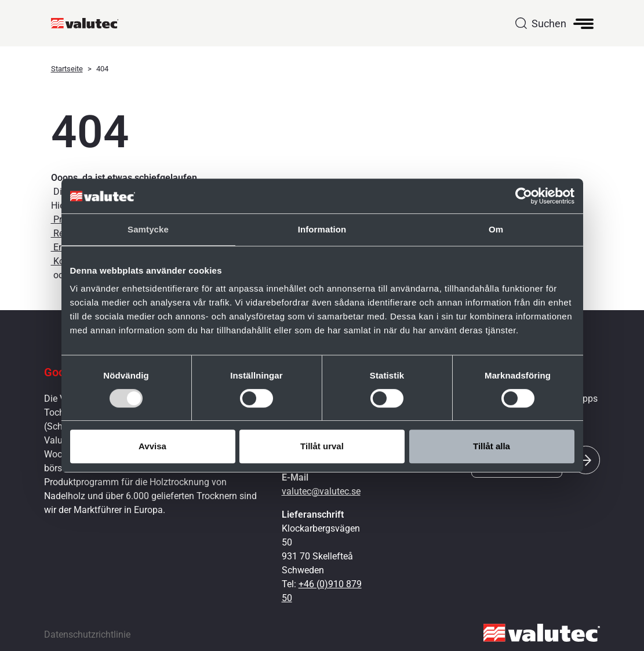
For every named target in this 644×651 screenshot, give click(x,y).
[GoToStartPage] (90, 23)
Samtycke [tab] (148, 229)
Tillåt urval (322, 446)
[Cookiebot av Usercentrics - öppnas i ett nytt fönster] (524, 196)
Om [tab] (496, 229)
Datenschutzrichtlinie (87, 634)
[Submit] (586, 460)
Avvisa (152, 446)
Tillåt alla (492, 446)
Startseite (67, 69)
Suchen (549, 23)
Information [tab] (322, 229)
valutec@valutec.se (321, 491)
